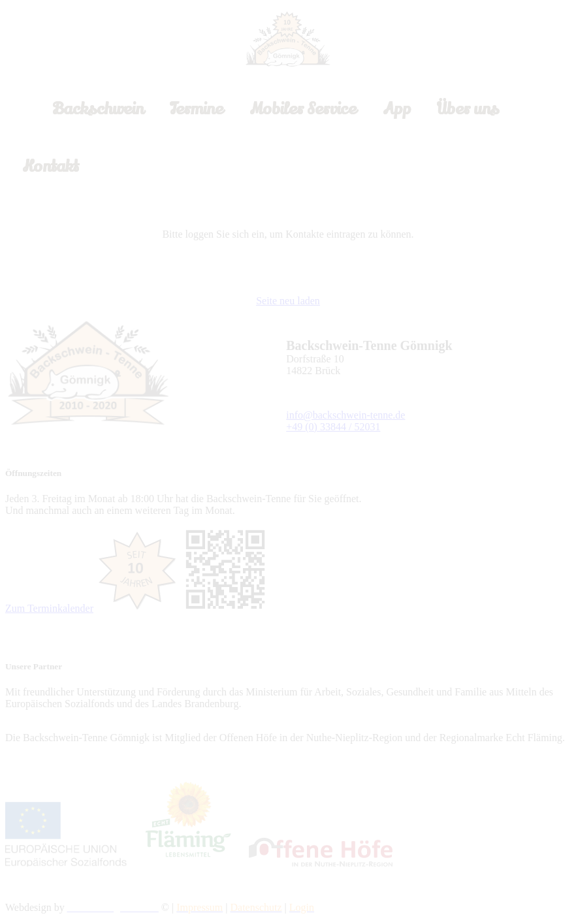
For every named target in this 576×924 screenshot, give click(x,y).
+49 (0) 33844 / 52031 (333, 427)
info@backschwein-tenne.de (345, 415)
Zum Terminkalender (49, 608)
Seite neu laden (288, 301)
